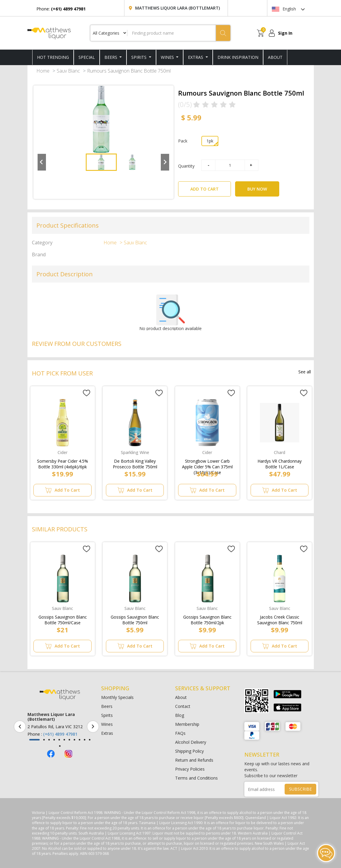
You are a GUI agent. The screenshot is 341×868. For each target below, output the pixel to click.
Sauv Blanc (68, 71)
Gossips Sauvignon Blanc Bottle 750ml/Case (63, 619)
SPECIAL (87, 57)
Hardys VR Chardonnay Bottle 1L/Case (280, 463)
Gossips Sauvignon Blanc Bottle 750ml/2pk (207, 619)
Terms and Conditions (196, 778)
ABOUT (275, 57)
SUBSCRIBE (300, 789)
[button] (101, 162)
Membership (187, 724)
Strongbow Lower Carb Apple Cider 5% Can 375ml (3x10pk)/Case (207, 463)
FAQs (180, 733)
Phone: (61, 9)
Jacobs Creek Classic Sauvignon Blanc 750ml (280, 619)
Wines (168, 57)
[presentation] (20, 727)
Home (43, 71)
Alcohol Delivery (191, 742)
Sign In (285, 33)
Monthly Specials (117, 697)
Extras (196, 57)
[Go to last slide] (42, 162)
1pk (210, 141)
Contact (183, 706)
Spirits (139, 57)
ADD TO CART (211, 187)
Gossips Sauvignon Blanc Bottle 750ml (135, 619)
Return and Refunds (194, 760)
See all (305, 372)
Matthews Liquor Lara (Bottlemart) (178, 8)
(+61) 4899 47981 (60, 734)
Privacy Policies (190, 769)
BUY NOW (257, 189)
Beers (111, 57)
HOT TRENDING (53, 57)
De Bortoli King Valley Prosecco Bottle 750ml (135, 463)
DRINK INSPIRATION (238, 57)
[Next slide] (165, 162)
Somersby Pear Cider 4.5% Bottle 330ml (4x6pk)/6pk (63, 463)
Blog (180, 715)
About (181, 697)
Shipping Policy (189, 751)
